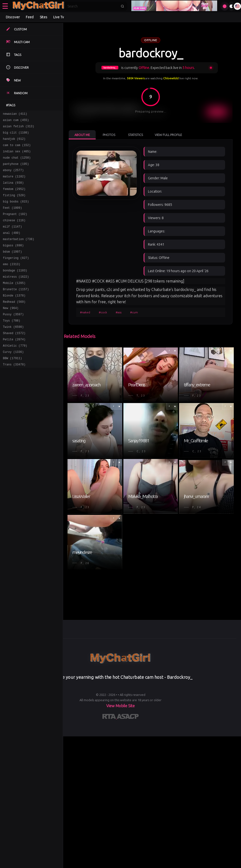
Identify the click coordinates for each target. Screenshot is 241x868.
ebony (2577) (13, 177)
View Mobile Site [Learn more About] (120, 706)
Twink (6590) (13, 352)
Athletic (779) (15, 373)
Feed (30, 17)
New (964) (11, 331)
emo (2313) (12, 282)
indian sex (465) (17, 156)
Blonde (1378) (14, 317)
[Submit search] (122, 6)
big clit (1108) (16, 135)
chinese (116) (14, 233)
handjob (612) (14, 142)
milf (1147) (12, 240)
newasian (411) (15, 114)
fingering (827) (16, 275)
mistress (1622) (16, 296)
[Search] (93, 6)
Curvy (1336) (13, 380)
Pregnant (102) (15, 226)
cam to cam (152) (17, 149)
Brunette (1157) (16, 310)
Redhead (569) (14, 324)
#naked (85, 312)
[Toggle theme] (231, 6)
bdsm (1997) (12, 268)
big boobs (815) (16, 212)
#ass (119, 312)
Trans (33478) (14, 394)
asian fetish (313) (19, 128)
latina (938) (13, 191)
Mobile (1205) (14, 303)
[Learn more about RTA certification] (110, 717)
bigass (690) (13, 261)
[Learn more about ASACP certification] (128, 717)
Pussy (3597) (13, 338)
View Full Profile (168, 135)
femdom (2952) (14, 198)
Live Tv (59, 17)
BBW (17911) (12, 387)
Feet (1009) (12, 219)
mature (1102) (14, 184)
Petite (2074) (14, 366)
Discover (13, 17)
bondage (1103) (15, 289)
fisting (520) (14, 205)
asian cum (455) (16, 121)
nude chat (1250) (17, 163)
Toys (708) (12, 345)
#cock (103, 312)
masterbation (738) (19, 254)
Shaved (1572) (14, 359)
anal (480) (12, 247)
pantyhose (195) (16, 170)
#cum (134, 312)
